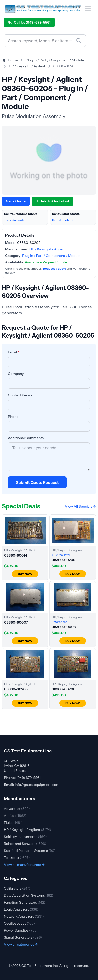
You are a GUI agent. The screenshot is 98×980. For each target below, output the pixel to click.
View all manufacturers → (24, 865)
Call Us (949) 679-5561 (29, 22)
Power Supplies (21, 930)
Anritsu (15, 816)
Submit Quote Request (37, 482)
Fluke (13, 823)
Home (10, 60)
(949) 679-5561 (29, 778)
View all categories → (21, 944)
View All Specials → (80, 506)
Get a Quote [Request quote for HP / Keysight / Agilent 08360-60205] (16, 201)
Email (14, 352)
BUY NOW (25, 574)
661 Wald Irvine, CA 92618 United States (17, 766)
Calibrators (17, 888)
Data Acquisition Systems (29, 895)
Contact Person (21, 395)
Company (16, 374)
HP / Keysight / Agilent (27, 66)
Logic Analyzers (21, 909)
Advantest (17, 809)
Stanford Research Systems (30, 851)
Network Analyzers (24, 916)
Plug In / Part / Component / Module (55, 60)
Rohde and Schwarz (25, 844)
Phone (13, 417)
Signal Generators (23, 937)
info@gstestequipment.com (37, 785)
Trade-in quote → (16, 220)
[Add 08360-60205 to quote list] (53, 201)
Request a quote (55, 269)
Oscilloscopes (20, 923)
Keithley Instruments (25, 837)
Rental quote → (63, 220)
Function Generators (25, 902)
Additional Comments (26, 438)
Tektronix (17, 858)
